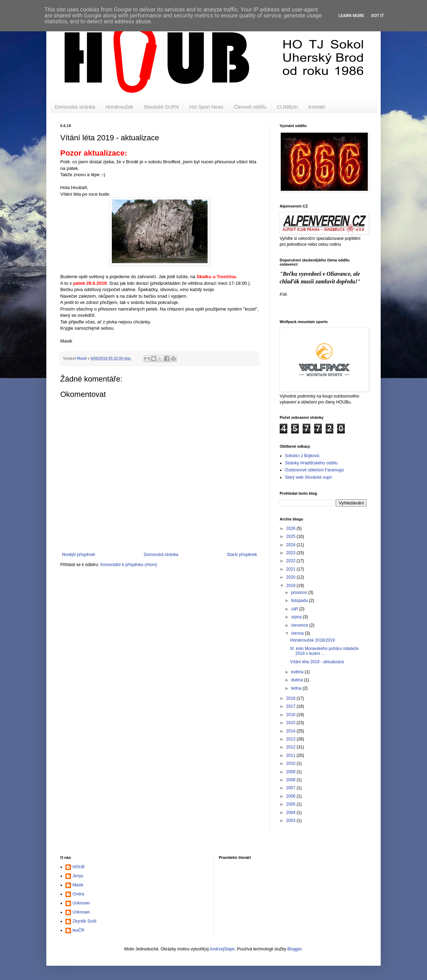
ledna (297, 688)
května (298, 672)
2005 (292, 804)
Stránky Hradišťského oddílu (311, 463)
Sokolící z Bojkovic (302, 456)
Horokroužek (119, 107)
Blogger (294, 949)
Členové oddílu (250, 107)
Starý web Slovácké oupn (308, 477)
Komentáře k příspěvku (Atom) (129, 565)
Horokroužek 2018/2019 (312, 640)
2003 (292, 821)
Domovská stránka (75, 107)
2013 (292, 739)
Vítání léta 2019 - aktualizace (317, 662)
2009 (292, 772)
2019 (292, 586)
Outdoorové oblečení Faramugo (314, 470)
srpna (297, 617)
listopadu (300, 601)
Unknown (81, 903)
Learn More (351, 16)
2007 (292, 788)
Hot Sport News (206, 107)
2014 (292, 731)
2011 (292, 755)
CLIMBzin (288, 107)
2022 (292, 561)
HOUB (79, 867)
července (300, 625)
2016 (292, 715)
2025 (292, 536)
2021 (292, 569)
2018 (292, 698)
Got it (377, 16)
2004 (292, 813)
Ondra (78, 894)
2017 (292, 706)
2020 (292, 577)
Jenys (78, 876)
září (295, 609)
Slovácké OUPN (161, 107)
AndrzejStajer (222, 949)
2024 (292, 545)
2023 (292, 553)
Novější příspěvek (79, 555)
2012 (292, 747)
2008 (292, 780)
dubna (298, 680)
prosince (300, 593)
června (298, 633)
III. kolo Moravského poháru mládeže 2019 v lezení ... (324, 651)
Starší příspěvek (242, 555)
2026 (292, 528)
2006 (292, 796)
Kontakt (317, 107)
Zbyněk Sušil (84, 921)
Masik (78, 885)
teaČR (78, 930)
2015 (292, 723)
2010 (292, 763)
